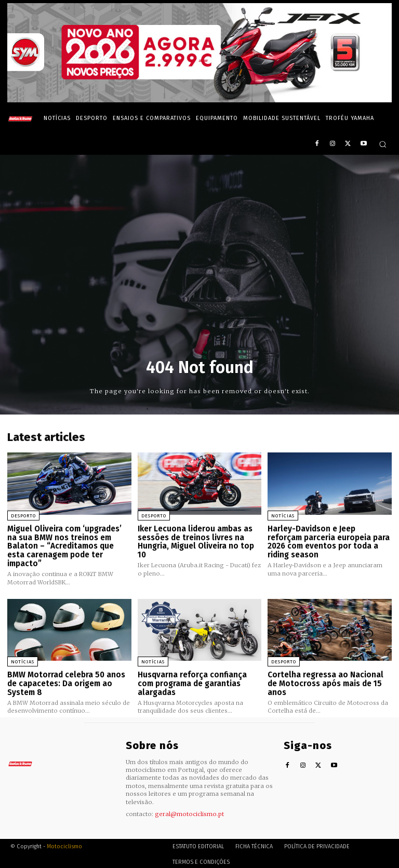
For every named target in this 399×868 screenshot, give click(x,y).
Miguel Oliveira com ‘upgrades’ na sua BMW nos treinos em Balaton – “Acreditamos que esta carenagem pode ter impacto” (64, 546)
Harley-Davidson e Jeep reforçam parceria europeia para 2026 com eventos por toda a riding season (329, 542)
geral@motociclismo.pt (189, 812)
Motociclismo (64, 844)
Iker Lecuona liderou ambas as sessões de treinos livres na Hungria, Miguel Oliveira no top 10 (196, 542)
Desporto (23, 516)
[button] (383, 144)
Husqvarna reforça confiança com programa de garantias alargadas (192, 682)
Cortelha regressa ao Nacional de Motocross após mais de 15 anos (325, 682)
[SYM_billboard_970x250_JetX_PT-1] (199, 100)
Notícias (283, 516)
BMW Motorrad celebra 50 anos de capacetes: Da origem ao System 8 (66, 682)
